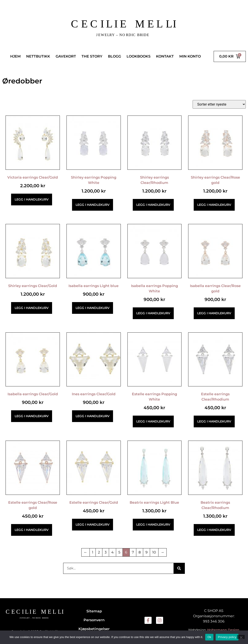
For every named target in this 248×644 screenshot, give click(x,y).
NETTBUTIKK (38, 56)
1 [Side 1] (93, 552)
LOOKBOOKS (139, 56)
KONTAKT (165, 56)
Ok (209, 637)
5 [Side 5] (119, 552)
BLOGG (114, 56)
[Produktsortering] (219, 104)
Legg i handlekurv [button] (32, 199)
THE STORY (92, 56)
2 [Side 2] (99, 552)
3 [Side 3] (106, 552)
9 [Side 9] (146, 552)
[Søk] (179, 568)
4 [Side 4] (112, 552)
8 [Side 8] (140, 552)
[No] (241, 637)
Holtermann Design (223, 630)
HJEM (15, 56)
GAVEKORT (66, 56)
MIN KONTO (190, 56)
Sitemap (94, 611)
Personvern (94, 620)
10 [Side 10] (154, 552)
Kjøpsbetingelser (94, 629)
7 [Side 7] (133, 552)
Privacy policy (227, 637)
